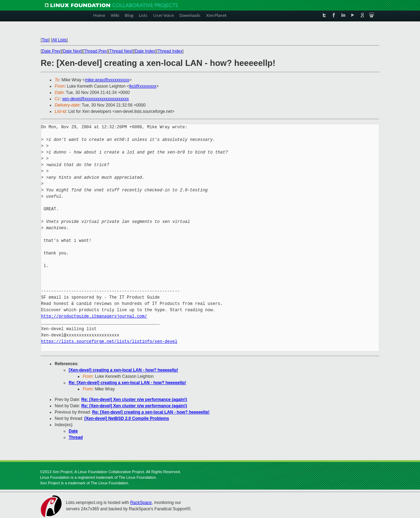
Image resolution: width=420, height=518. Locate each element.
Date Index (145, 51)
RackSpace (141, 503)
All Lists (59, 40)
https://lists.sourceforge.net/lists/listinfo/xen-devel (109, 342)
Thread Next (121, 51)
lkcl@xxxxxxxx (143, 86)
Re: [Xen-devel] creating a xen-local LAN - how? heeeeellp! (127, 383)
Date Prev (51, 51)
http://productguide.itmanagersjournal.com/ (94, 316)
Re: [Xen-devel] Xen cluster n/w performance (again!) (134, 400)
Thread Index (170, 51)
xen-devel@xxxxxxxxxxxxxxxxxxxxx (95, 99)
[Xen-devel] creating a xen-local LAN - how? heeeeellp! (123, 370)
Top (45, 40)
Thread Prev (95, 51)
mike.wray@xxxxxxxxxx (107, 80)
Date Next (72, 51)
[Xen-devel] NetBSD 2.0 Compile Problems (127, 418)
